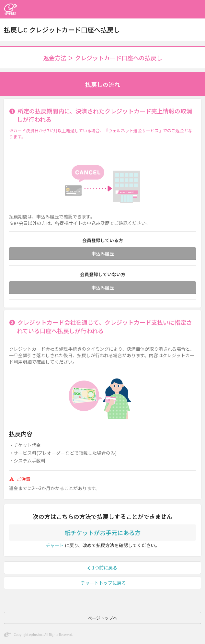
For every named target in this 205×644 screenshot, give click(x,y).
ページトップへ (102, 618)
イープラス (10, 9)
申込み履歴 (103, 253)
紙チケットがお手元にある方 (103, 533)
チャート (55, 545)
